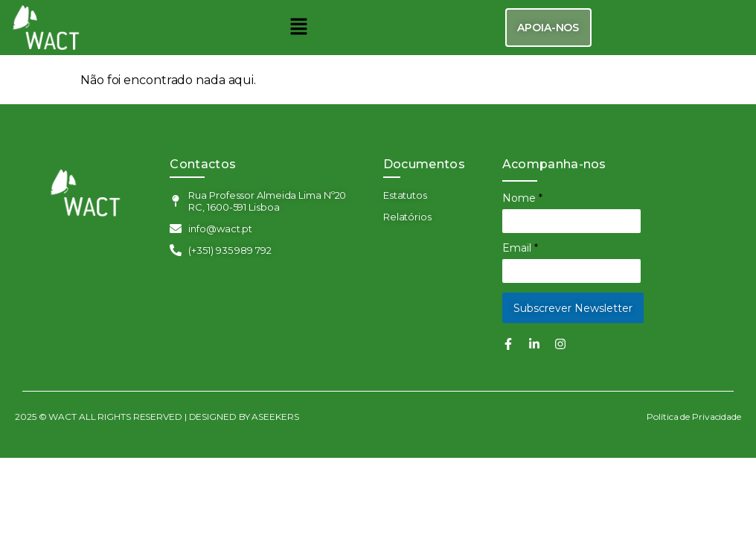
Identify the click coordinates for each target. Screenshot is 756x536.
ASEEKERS (276, 417)
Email (520, 248)
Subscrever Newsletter (573, 308)
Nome (522, 198)
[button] (299, 28)
